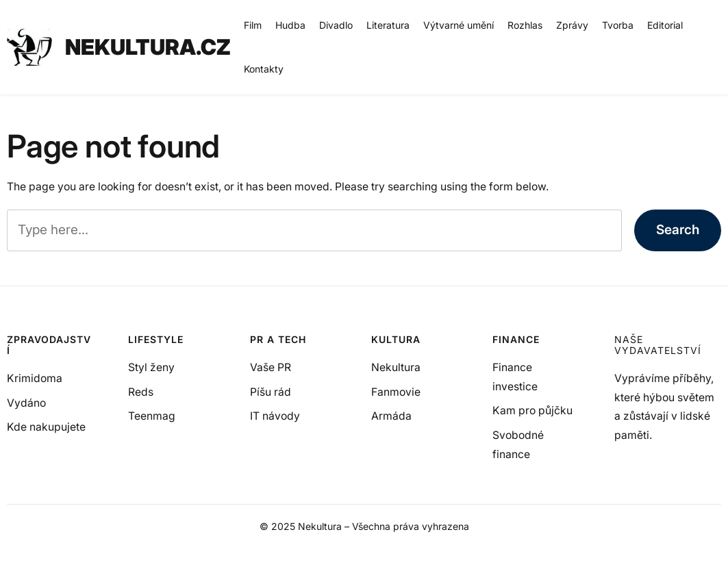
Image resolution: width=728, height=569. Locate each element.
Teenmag (152, 416)
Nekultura (396, 367)
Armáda (391, 416)
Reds (141, 392)
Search (678, 230)
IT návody (275, 416)
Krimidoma (35, 378)
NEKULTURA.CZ (148, 47)
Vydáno (26, 403)
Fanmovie (396, 392)
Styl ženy (151, 367)
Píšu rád (271, 392)
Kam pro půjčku (532, 410)
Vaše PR (271, 367)
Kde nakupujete (46, 427)
